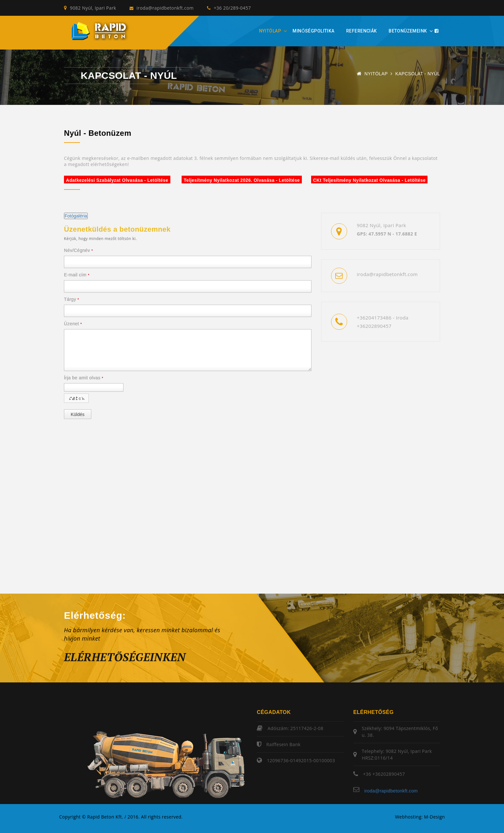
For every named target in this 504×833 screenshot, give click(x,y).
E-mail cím (77, 275)
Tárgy (72, 299)
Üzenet (73, 324)
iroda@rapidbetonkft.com (162, 8)
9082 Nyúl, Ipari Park (90, 8)
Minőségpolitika (313, 31)
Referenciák (362, 31)
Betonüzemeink (408, 31)
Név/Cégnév (78, 250)
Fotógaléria (76, 216)
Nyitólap (270, 31)
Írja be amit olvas (84, 378)
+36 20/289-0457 (229, 8)
